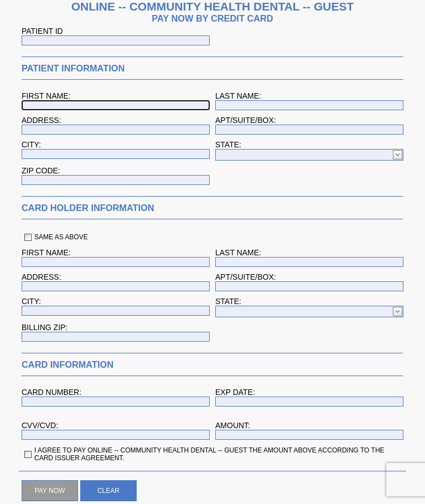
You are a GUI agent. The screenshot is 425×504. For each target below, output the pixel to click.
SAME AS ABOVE (61, 237)
